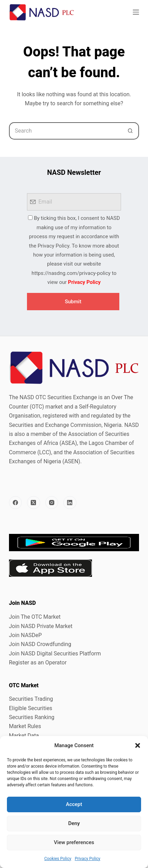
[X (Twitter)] (34, 503)
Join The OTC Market (35, 617)
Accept (74, 804)
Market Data (24, 736)
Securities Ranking (32, 717)
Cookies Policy (58, 859)
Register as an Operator (38, 663)
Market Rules (25, 726)
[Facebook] (16, 503)
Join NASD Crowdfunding (40, 644)
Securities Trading (31, 699)
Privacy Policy (87, 859)
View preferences (74, 842)
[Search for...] (66, 131)
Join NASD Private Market (41, 626)
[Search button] (130, 131)
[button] (138, 745)
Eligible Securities (31, 708)
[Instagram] (52, 503)
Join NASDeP (25, 635)
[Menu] (136, 12)
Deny (74, 823)
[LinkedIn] (70, 503)
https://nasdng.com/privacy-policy (71, 273)
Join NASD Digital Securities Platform (55, 654)
